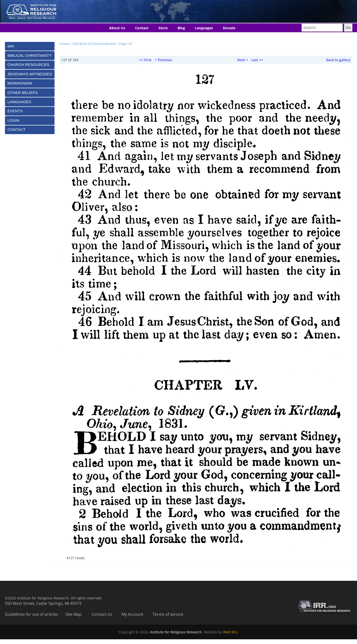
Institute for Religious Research (176, 632)
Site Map (74, 614)
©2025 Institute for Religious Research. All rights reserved (53, 598)
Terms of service (168, 614)
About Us (117, 28)
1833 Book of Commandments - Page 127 (102, 44)
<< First (145, 60)
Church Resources (28, 65)
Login (13, 120)
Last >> (257, 60)
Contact (142, 28)
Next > (243, 60)
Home (64, 44)
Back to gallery (338, 60)
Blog (181, 28)
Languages (204, 28)
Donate (229, 28)
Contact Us (102, 614)
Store (163, 28)
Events (15, 111)
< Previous (164, 60)
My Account (132, 614)
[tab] (30, 46)
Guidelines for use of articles (32, 614)
